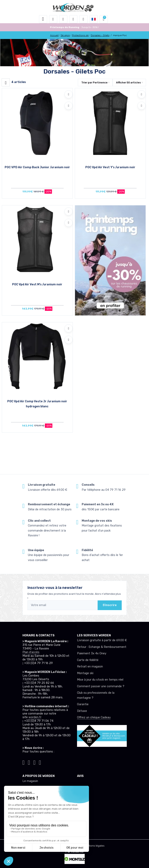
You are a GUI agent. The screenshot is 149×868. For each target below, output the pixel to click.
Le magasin (30, 781)
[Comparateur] (83, 19)
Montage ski (85, 673)
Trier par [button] (94, 82)
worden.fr (35, 717)
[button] (53, 19)
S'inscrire (110, 605)
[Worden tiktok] (24, 762)
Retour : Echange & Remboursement (102, 647)
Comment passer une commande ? (101, 686)
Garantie (83, 704)
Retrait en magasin (90, 667)
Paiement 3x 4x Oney (92, 653)
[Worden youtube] (40, 762)
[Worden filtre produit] (6, 82)
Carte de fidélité (88, 660)
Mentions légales (94, 846)
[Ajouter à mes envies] (69, 94)
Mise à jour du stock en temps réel (100, 680)
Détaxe (82, 711)
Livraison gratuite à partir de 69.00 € (102, 640)
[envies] (73, 19)
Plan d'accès (31, 652)
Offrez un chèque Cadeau (94, 717)
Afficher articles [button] (128, 82)
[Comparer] (69, 106)
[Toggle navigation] (43, 19)
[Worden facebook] (34, 762)
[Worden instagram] (29, 762)
